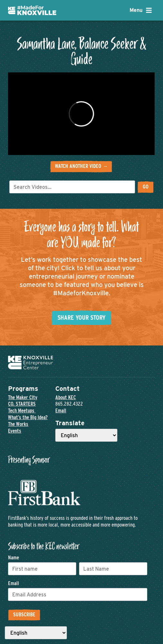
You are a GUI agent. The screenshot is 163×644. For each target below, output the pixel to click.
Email (61, 411)
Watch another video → (81, 166)
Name (14, 558)
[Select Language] (86, 435)
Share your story (81, 317)
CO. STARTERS (22, 404)
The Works (18, 424)
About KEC (66, 397)
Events (15, 431)
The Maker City (23, 397)
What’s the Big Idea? (28, 417)
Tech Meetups (22, 411)
